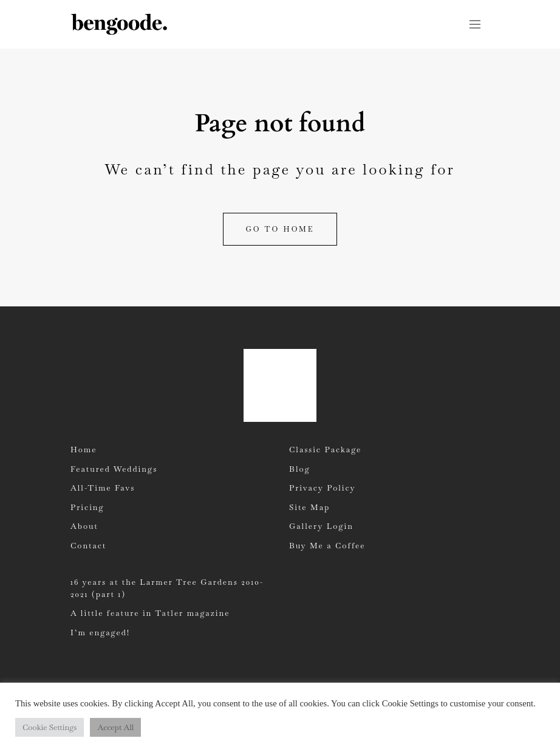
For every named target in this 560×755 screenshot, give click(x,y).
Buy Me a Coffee (327, 546)
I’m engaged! (100, 633)
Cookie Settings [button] (50, 727)
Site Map (309, 507)
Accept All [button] (115, 727)
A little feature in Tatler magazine (150, 613)
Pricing (87, 507)
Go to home (280, 229)
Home (84, 450)
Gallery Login (321, 526)
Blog (300, 469)
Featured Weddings (114, 469)
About (84, 526)
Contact (88, 546)
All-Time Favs (103, 488)
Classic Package (325, 450)
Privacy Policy (322, 488)
